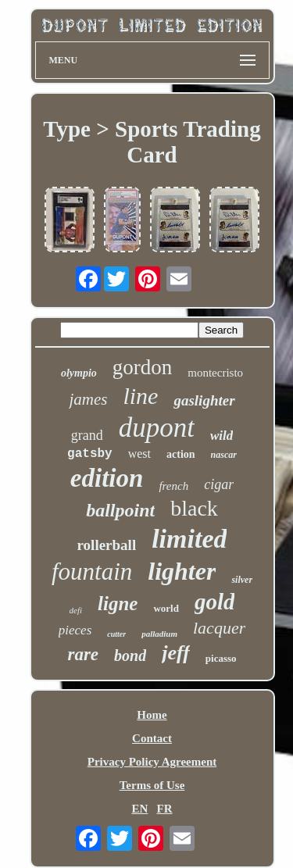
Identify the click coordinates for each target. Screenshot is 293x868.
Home (152, 715)
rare (83, 654)
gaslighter (204, 400)
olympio (79, 373)
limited (189, 539)
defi (76, 610)
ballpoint (120, 510)
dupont (157, 428)
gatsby (90, 454)
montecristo (215, 373)
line (140, 396)
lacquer (219, 628)
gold (215, 602)
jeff (176, 653)
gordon (143, 367)
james (88, 399)
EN (139, 809)
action (181, 454)
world (166, 608)
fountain (92, 572)
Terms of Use (152, 785)
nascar (224, 455)
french (173, 486)
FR (165, 809)
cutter (116, 634)
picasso (221, 658)
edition (107, 478)
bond (130, 655)
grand (87, 435)
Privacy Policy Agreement (152, 762)
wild (222, 436)
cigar (219, 484)
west (139, 454)
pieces (75, 630)
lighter (182, 571)
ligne (118, 604)
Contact (152, 738)
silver (242, 580)
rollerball (107, 545)
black (194, 508)
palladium (159, 634)
